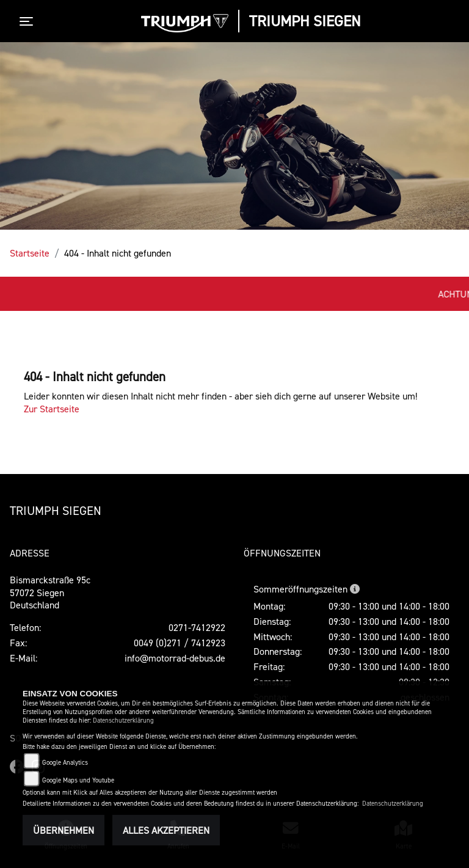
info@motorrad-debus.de (175, 658)
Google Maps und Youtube (78, 780)
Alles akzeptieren (166, 830)
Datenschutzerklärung (123, 720)
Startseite (30, 253)
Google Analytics (65, 763)
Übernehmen (64, 830)
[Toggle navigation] (29, 21)
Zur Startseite (52, 409)
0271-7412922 (197, 627)
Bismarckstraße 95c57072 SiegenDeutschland (50, 593)
